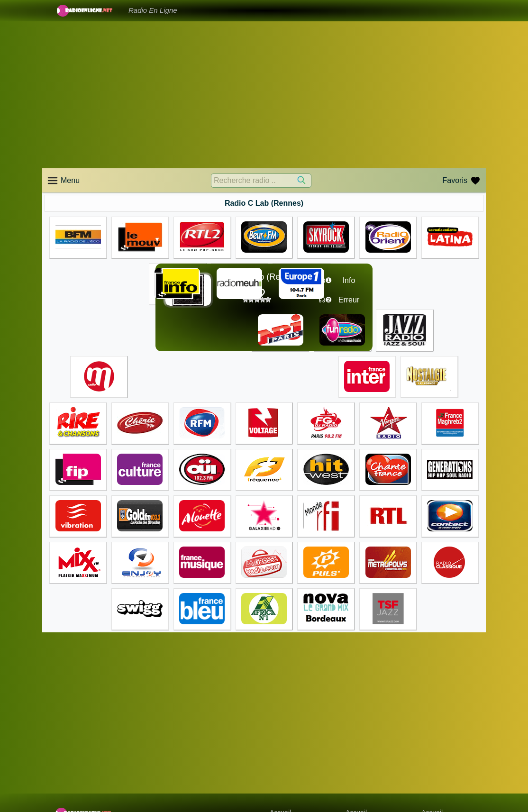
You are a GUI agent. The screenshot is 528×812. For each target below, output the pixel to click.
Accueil (280, 766)
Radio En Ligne (153, 10)
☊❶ (325, 280)
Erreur (349, 300)
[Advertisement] (264, 95)
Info (349, 280)
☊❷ (325, 300)
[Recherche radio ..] (261, 181)
